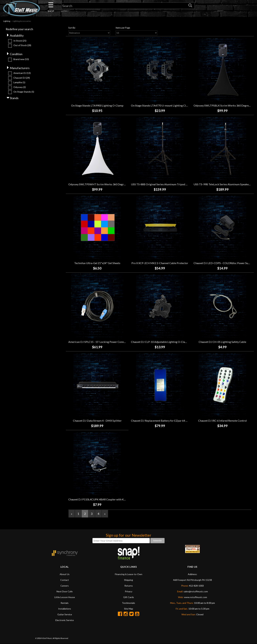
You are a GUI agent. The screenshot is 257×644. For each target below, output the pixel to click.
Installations (65, 609)
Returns (129, 586)
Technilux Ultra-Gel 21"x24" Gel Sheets (97, 263)
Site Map (129, 609)
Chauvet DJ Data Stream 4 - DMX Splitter (97, 421)
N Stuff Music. (47, 638)
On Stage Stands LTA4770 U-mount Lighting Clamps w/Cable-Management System (180, 105)
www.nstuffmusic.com (196, 597)
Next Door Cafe (65, 592)
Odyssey (20, 87)
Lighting (7, 21)
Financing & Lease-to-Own (129, 574)
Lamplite (19, 82)
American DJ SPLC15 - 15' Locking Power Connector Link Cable (106, 342)
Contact (65, 580)
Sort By (72, 28)
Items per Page (123, 28)
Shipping (128, 580)
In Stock (20, 41)
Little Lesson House (65, 597)
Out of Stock (22, 45)
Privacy (129, 592)
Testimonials (128, 603)
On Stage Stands (24, 92)
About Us (65, 574)
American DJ (22, 73)
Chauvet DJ (22, 78)
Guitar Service (65, 615)
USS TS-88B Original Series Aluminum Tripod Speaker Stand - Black (171, 184)
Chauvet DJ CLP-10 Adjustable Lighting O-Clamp (160, 342)
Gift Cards (129, 597)
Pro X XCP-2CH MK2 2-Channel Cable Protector (160, 263)
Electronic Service (65, 620)
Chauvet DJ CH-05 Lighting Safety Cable (222, 342)
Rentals (65, 603)
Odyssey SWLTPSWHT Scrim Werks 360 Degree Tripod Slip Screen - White (113, 184)
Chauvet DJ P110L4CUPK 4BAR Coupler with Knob (98, 499)
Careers (65, 586)
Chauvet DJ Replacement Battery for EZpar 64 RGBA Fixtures (167, 421)
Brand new (21, 59)
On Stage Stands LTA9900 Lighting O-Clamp (97, 105)
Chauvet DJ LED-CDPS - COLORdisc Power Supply (223, 263)
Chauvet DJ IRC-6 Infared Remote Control (222, 421)
